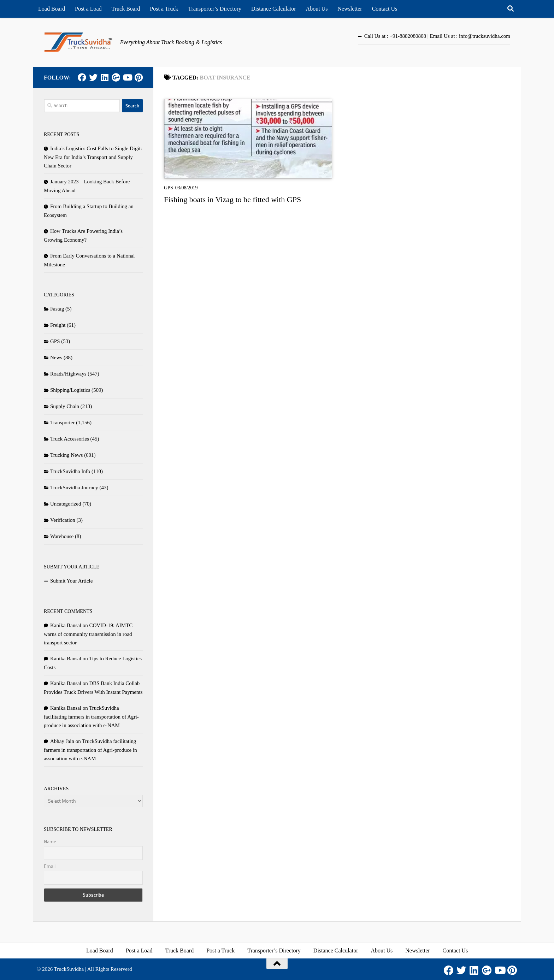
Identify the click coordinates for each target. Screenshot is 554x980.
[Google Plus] (116, 77)
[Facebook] (82, 77)
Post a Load (88, 9)
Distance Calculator (274, 9)
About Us (317, 9)
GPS (169, 188)
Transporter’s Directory (215, 9)
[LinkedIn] (105, 77)
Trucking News (66, 455)
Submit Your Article (71, 581)
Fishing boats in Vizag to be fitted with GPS (232, 199)
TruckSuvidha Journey (74, 488)
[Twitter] (93, 77)
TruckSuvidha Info (70, 471)
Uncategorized (66, 504)
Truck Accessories (70, 439)
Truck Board (126, 9)
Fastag (57, 309)
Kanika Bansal (66, 625)
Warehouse (62, 536)
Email (50, 866)
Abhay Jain (62, 741)
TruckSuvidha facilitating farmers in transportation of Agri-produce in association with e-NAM (91, 717)
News (56, 358)
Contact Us (385, 9)
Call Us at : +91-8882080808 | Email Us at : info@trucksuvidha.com (437, 36)
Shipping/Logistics (70, 390)
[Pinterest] (138, 77)
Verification (63, 520)
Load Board (52, 9)
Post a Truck (164, 9)
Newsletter (350, 9)
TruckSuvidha (69, 969)
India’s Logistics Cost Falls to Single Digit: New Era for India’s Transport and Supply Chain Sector (93, 157)
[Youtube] (127, 77)
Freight (58, 325)
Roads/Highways (68, 374)
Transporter (62, 423)
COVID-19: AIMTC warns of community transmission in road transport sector (88, 634)
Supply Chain (65, 406)
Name (50, 842)
